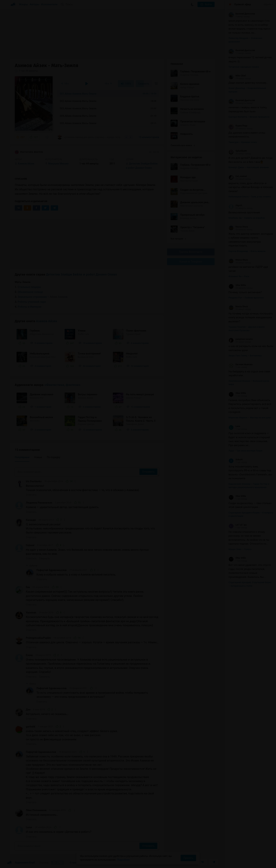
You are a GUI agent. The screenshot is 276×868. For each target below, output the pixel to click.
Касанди (31, 520)
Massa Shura (238, 227)
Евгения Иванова (241, 364)
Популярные (22, 457)
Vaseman (31, 613)
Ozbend (30, 545)
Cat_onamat (238, 176)
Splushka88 (238, 151)
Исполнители (49, 4)
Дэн (28, 710)
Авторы (35, 4)
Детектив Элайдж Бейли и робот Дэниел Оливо (82, 274)
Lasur (29, 827)
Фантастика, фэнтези (29, 152)
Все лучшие (178, 239)
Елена (29, 655)
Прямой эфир (243, 4)
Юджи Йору (238, 126)
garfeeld (30, 727)
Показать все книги (183, 145)
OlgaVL (235, 205)
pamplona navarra (241, 339)
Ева (28, 587)
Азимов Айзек (47, 321)
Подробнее (123, 860)
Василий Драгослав (242, 14)
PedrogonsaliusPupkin (38, 638)
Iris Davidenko (34, 481)
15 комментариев (149, 137)
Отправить (148, 472)
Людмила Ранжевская (39, 503)
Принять (188, 858)
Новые (38, 457)
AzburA (236, 460)
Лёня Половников (36, 810)
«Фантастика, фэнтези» (62, 385)
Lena (234, 426)
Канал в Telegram (191, 262)
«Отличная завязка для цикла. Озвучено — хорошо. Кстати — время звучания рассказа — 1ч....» (90, 137)
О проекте (76, 863)
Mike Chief (237, 76)
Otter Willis (237, 285)
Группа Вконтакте (191, 252)
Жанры (23, 4)
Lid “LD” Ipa (238, 525)
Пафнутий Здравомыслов (51, 570)
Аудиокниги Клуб (21, 863)
